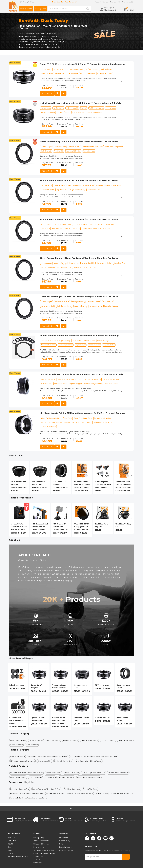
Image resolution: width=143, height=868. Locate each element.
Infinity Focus (67, 418)
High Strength (46, 151)
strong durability (89, 263)
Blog (10, 847)
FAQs (61, 844)
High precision (58, 229)
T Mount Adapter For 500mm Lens (59, 687)
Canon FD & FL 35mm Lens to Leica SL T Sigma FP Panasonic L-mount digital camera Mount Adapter (82, 64)
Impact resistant (94, 345)
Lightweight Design (73, 151)
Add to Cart (47, 93)
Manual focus (46, 69)
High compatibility (78, 190)
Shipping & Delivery (41, 844)
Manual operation (94, 379)
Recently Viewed (101, 2)
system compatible (48, 267)
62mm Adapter (47, 302)
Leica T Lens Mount (17, 685)
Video (10, 850)
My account (64, 838)
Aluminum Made (87, 147)
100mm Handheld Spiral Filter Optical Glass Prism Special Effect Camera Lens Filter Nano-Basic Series (82, 485)
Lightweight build (80, 224)
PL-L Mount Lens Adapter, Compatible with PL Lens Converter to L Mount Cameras (61, 485)
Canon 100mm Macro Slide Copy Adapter (16, 721)
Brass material (46, 384)
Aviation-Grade (60, 147)
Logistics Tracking (66, 850)
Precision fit (118, 186)
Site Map (11, 844)
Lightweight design (104, 186)
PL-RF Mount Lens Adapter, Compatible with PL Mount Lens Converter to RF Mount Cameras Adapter (19, 485)
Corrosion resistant (73, 229)
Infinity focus (106, 69)
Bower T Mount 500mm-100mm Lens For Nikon (59, 721)
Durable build (59, 186)
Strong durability (64, 224)
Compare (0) (115, 2)
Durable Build (73, 147)
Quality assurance (111, 384)
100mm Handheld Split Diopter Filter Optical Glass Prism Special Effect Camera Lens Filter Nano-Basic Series (123, 485)
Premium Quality (95, 306)
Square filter (45, 229)
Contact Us (12, 841)
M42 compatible (72, 108)
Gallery (10, 853)
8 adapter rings (103, 341)
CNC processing (64, 341)
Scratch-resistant (47, 190)
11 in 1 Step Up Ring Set (123, 525)
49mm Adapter (47, 147)
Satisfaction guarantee (93, 384)
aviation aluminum (73, 263)
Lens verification (64, 112)
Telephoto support (75, 384)
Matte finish (76, 341)
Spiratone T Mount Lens (81, 719)
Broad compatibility (111, 379)
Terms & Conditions (41, 841)
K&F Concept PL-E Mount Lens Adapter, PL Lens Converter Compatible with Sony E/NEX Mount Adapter (40, 485)
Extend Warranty (66, 847)
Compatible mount (60, 69)
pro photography (64, 267)
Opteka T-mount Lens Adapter (38, 719)
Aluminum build (60, 384)
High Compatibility (64, 306)
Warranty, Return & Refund (44, 850)
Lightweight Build (48, 306)
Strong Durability (78, 302)
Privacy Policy (39, 838)
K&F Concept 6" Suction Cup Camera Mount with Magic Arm (61, 527)
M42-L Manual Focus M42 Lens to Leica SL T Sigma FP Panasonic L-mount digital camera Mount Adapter (80, 103)
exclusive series (79, 267)
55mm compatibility (96, 224)
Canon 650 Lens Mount (123, 687)
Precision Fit (59, 151)
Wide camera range (105, 74)
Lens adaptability (76, 69)
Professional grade (89, 229)
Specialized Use (89, 151)
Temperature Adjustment (104, 422)
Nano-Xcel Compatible (114, 147)
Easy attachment (105, 229)
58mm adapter (46, 263)
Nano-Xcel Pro (89, 186)
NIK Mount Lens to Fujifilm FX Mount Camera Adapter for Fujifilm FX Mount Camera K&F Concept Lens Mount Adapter (81, 413)
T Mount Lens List (102, 718)
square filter (59, 263)
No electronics (58, 108)
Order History (65, 841)
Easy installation (62, 190)
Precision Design (80, 306)
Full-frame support (92, 69)
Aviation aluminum (74, 186)
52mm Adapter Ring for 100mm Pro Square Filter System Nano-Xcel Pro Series (79, 180)
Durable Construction (102, 418)
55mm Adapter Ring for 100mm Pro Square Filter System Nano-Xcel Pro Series (79, 219)
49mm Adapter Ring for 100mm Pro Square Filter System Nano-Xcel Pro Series (79, 142)
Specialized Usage (111, 306)
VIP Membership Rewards (18, 857)
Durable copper (89, 341)
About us (11, 838)
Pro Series (99, 147)
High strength (81, 345)
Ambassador (38, 857)
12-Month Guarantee (48, 427)
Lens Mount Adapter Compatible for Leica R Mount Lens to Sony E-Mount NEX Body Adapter (81, 375)
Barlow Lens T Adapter (37, 687)
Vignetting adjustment (94, 112)
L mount (84, 108)
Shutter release (78, 112)
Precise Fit (76, 422)
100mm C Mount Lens (80, 687)
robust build (91, 267)
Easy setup (59, 74)
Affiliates (37, 860)
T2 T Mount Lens (102, 685)
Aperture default (47, 74)
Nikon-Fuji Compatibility (50, 418)
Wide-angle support (48, 345)
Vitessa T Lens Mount (122, 719)
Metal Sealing (87, 422)
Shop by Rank (40, 9)
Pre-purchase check (87, 74)
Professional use (93, 190)
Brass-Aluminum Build (83, 418)
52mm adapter (46, 186)
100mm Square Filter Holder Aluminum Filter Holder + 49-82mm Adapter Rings (79, 336)
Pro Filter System (94, 302)
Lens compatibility (48, 379)
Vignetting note (72, 74)
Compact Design (63, 422)
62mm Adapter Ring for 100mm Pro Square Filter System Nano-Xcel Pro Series (79, 297)
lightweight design (104, 263)
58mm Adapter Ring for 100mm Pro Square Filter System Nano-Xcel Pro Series (79, 258)
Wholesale (37, 863)
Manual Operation (48, 422)
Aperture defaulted (48, 112)
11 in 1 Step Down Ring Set (101, 525)
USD (128, 2)
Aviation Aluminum (62, 302)
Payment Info (39, 847)
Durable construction (65, 379)
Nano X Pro (111, 224)
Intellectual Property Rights (44, 853)
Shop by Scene (26, 9)
